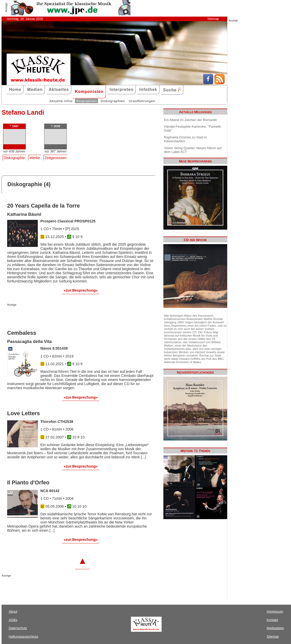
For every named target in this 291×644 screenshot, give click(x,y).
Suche (172, 90)
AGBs (13, 620)
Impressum (275, 611)
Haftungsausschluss (23, 636)
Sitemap (213, 19)
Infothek (148, 90)
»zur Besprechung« (81, 290)
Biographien (87, 101)
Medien (35, 90)
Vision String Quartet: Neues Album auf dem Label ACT (193, 150)
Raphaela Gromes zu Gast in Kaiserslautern (185, 139)
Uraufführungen (142, 101)
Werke (35, 158)
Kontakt (272, 620)
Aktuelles (59, 90)
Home (15, 90)
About (13, 611)
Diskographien (113, 101)
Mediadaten (275, 628)
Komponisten (89, 92)
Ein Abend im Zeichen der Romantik (191, 120)
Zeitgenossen (56, 158)
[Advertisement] (67, 316)
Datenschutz (18, 628)
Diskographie (14, 158)
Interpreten (122, 90)
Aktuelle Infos (61, 101)
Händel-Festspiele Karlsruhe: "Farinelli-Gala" (193, 128)
